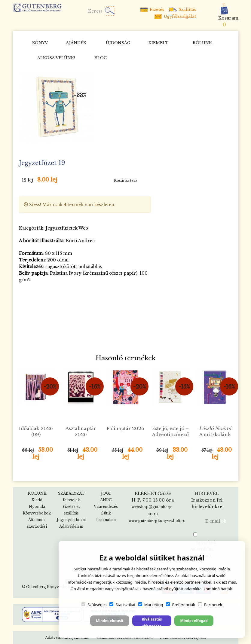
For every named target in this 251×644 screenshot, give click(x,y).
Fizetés (152, 9)
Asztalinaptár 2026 (81, 431)
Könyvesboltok (37, 513)
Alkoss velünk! (56, 58)
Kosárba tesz (126, 180)
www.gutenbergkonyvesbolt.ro (157, 521)
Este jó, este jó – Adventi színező (170, 431)
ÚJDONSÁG (118, 43)
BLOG (101, 58)
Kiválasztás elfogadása (152, 621)
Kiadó (37, 500)
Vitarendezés (106, 507)
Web (83, 228)
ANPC (106, 500)
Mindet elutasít (110, 621)
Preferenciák (180, 605)
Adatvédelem (71, 526)
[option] (57, 107)
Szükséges (94, 605)
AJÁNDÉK (76, 43)
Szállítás (182, 9)
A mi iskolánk (215, 431)
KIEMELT (159, 43)
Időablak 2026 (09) (36, 431)
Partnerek (210, 605)
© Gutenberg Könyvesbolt (46, 587)
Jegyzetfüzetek (62, 228)
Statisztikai (122, 605)
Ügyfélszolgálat (175, 16)
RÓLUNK (202, 43)
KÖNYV (40, 43)
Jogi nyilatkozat (71, 520)
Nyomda (37, 507)
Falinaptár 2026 (125, 428)
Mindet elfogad (194, 621)
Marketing (151, 605)
